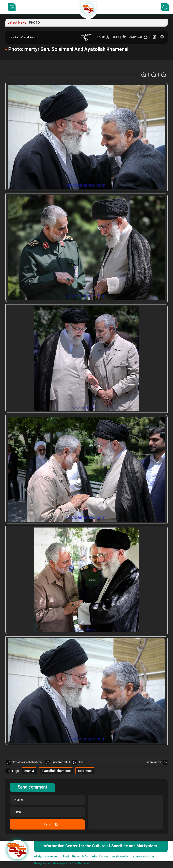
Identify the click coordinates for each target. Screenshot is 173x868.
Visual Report (30, 37)
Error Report (56, 762)
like (81, 762)
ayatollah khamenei (56, 771)
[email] (47, 812)
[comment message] (126, 812)
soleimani (85, 771)
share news (154, 762)
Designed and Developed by (63, 863)
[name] (47, 800)
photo (14, 37)
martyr (29, 771)
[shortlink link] (27, 762)
